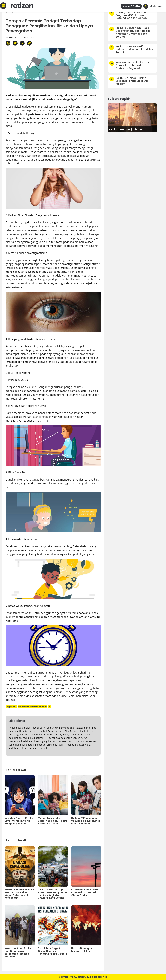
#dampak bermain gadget (32, 707)
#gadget (11, 707)
